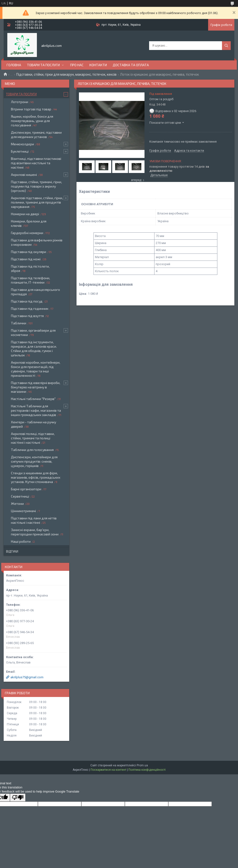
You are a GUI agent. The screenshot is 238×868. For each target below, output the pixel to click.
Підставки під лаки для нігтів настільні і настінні (34, 520)
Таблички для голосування (32, 450)
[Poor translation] (18, 798)
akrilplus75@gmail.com (27, 677)
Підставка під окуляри (29, 252)
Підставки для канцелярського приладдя (35, 292)
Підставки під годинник (30, 308)
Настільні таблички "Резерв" (33, 399)
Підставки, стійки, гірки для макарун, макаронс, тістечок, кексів (66, 74)
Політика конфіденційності (147, 770)
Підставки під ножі (26, 259)
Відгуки (12, 551)
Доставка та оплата (131, 65)
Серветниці (20, 496)
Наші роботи (21, 541)
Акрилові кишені (24, 175)
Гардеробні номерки (27, 233)
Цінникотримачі (23, 511)
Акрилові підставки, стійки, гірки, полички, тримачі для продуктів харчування (37, 202)
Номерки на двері (25, 214)
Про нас (77, 65)
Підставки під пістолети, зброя (30, 268)
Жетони (17, 504)
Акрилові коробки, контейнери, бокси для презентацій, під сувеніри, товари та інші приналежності (36, 369)
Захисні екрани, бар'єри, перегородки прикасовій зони (35, 532)
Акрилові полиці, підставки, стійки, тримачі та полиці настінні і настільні (33, 438)
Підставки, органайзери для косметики (33, 332)
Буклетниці (20, 151)
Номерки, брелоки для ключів (29, 223)
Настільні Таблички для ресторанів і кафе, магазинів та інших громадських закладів (36, 410)
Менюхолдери (22, 144)
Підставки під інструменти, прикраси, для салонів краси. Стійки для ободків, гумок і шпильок (34, 348)
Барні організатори (26, 489)
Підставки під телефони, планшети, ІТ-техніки (30, 280)
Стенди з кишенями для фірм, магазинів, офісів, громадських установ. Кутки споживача (36, 477)
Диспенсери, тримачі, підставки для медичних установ (36, 135)
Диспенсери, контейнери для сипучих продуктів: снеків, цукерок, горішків (34, 461)
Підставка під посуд (27, 301)
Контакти (98, 65)
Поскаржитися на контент (108, 770)
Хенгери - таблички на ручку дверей (34, 424)
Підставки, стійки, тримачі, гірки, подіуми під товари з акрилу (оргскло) (36, 186)
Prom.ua (142, 765)
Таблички (19, 323)
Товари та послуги (43, 65)
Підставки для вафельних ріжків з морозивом (37, 242)
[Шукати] (226, 46)
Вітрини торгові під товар (31, 109)
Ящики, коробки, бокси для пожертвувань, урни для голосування (32, 121)
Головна (14, 65)
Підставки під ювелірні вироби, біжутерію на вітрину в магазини (36, 387)
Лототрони (20, 102)
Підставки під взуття (27, 316)
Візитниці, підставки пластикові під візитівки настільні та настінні (36, 163)
